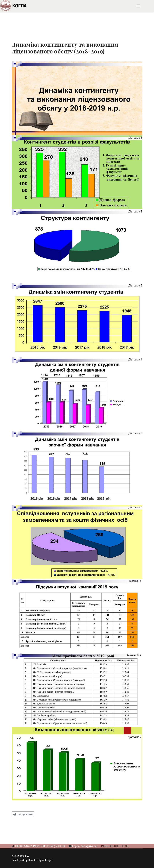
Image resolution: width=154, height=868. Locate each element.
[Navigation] (138, 6)
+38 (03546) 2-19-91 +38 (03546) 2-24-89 (40, 846)
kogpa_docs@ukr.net (85, 846)
